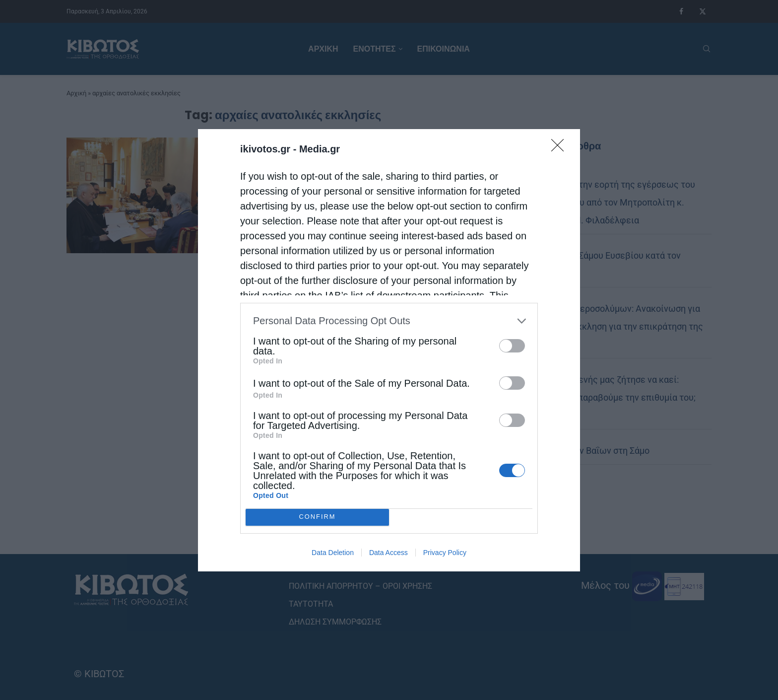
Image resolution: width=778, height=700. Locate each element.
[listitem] (389, 321)
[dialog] (389, 350)
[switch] (512, 346)
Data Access (389, 553)
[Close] (561, 148)
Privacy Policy (445, 553)
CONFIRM (317, 517)
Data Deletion (333, 553)
